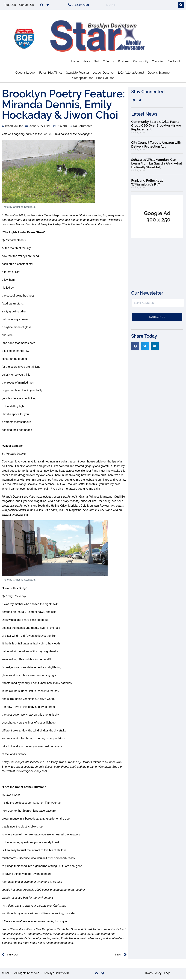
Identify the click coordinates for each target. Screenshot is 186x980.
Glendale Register (78, 74)
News (86, 63)
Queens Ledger (26, 74)
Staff (96, 63)
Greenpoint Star (82, 79)
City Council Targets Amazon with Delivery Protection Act (156, 146)
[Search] (181, 6)
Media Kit (174, 63)
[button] (135, 347)
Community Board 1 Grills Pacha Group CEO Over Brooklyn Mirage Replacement (156, 127)
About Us (10, 5)
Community (141, 63)
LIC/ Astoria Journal (131, 74)
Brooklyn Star (105, 79)
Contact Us (26, 5)
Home (75, 63)
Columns (109, 63)
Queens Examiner (159, 74)
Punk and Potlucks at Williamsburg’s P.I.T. (147, 184)
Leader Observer (104, 74)
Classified (158, 63)
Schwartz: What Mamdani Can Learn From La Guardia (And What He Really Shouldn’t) (157, 165)
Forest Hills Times (51, 74)
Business (124, 63)
